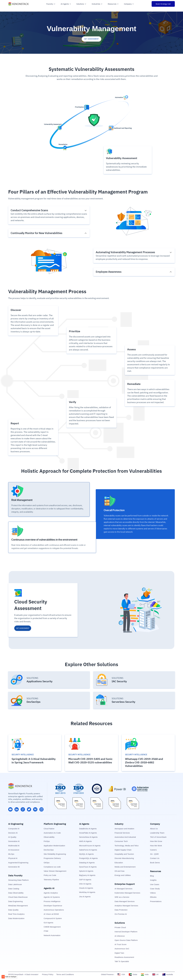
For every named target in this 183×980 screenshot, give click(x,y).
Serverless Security (123, 701)
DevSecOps (33, 701)
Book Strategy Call (163, 4)
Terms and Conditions (65, 974)
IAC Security (119, 681)
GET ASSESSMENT (91, 39)
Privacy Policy (48, 974)
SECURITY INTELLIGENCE (23, 754)
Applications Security (40, 681)
